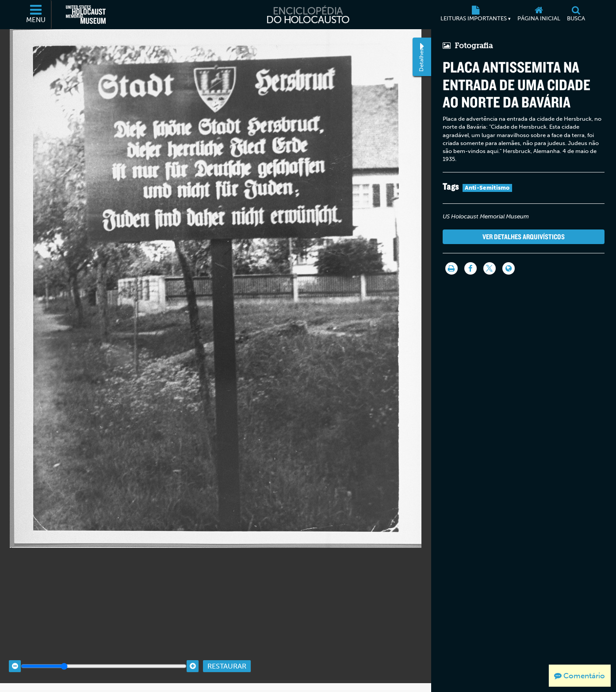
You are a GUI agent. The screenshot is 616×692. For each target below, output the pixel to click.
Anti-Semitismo (487, 188)
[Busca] (576, 15)
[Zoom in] (193, 658)
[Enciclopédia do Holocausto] (308, 15)
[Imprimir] (451, 268)
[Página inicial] (539, 15)
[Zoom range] (104, 658)
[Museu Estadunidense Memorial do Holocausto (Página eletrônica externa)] (86, 15)
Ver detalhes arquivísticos (524, 237)
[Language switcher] (509, 268)
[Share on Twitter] (490, 268)
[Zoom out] (15, 658)
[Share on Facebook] (471, 268)
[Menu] (36, 15)
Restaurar (227, 658)
